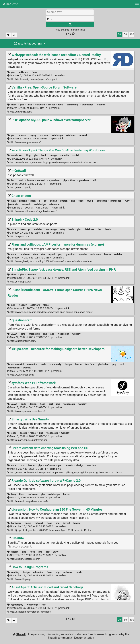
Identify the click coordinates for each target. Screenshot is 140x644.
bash (33, 201)
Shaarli (21, 634)
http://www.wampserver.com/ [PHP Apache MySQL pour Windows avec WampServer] (24, 142)
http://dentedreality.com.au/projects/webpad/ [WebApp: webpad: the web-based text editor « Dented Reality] (32, 79)
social (75, 155)
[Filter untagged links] (8, 35)
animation (32, 364)
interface (90, 364)
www (56, 552)
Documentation (84, 638)
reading (15, 572)
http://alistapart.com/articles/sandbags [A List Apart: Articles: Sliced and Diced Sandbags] (29, 612)
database (89, 229)
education (38, 572)
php (13, 72)
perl (51, 404)
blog (28, 155)
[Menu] (137, 5)
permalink (36, 76)
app (52, 334)
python (64, 201)
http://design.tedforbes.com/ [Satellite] (24, 559)
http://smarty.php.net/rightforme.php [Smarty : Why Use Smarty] (27, 440)
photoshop (116, 201)
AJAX (14, 334)
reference (54, 204)
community (73, 105)
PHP (44, 605)
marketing (34, 334)
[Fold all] (14, 35)
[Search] (70, 25)
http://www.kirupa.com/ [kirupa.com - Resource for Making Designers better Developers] (21, 375)
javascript (13, 204)
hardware (16, 523)
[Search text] (70, 12)
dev (100, 229)
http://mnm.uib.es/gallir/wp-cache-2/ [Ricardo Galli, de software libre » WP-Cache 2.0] (28, 501)
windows (71, 135)
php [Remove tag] (42, 44)
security (65, 155)
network (83, 135)
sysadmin (54, 180)
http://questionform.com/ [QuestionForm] (22, 341)
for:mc (67, 494)
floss (34, 72)
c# (45, 201)
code (81, 201)
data (35, 254)
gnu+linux (84, 180)
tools (61, 105)
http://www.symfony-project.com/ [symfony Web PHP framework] (26, 411)
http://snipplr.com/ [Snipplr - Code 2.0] (18, 236)
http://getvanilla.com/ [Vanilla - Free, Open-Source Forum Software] (20, 112)
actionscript (17, 364)
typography (17, 605)
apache (22, 135)
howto (31, 180)
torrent (66, 523)
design (53, 155)
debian (53, 201)
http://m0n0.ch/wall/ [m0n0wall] (19, 187)
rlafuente (10, 4)
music (28, 523)
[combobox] (70, 18)
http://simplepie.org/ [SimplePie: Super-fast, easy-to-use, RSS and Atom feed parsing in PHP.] (19, 282)
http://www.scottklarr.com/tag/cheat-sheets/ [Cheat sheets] (32, 211)
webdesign (88, 105)
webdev (101, 105)
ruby (127, 201)
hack (44, 155)
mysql (51, 105)
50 (125, 34)
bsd (13, 180)
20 (119, 34)
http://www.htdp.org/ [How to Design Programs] (19, 579)
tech (122, 364)
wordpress (17, 155)
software (23, 72)
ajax (30, 105)
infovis (69, 465)
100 (132, 34)
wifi (95, 180)
